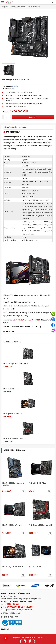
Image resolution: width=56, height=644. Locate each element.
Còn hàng (14, 86)
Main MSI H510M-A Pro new (12, 525)
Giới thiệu (17, 637)
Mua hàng (33, 117)
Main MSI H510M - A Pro (11, 389)
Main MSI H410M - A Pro (37, 483)
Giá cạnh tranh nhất (29, 637)
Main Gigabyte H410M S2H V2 (13, 414)
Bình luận (22, 127)
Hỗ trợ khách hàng (10, 617)
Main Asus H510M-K (36, 567)
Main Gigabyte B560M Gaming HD (14, 439)
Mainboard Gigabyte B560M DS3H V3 (16, 364)
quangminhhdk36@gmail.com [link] (19, 610)
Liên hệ (40, 637)
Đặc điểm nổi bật (10, 127)
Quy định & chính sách (11, 613)
